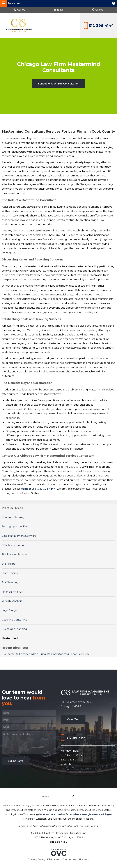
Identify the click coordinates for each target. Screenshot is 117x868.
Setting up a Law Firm (15, 526)
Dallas (61, 814)
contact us (28, 489)
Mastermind (10, 638)
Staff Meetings (11, 582)
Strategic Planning (13, 517)
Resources (70, 860)
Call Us (19, 10)
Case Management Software (19, 536)
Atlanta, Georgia (82, 814)
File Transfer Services (15, 554)
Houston (48, 814)
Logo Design (9, 610)
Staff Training (10, 573)
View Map (73, 719)
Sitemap (84, 860)
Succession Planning (14, 629)
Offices (97, 10)
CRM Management (13, 545)
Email (58, 10)
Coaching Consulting (15, 620)
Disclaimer (54, 860)
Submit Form (15, 761)
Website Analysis (12, 601)
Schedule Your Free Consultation (59, 84)
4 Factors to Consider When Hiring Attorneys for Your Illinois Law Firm (47, 654)
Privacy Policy (36, 860)
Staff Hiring (9, 564)
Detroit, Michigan (102, 814)
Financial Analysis (12, 592)
